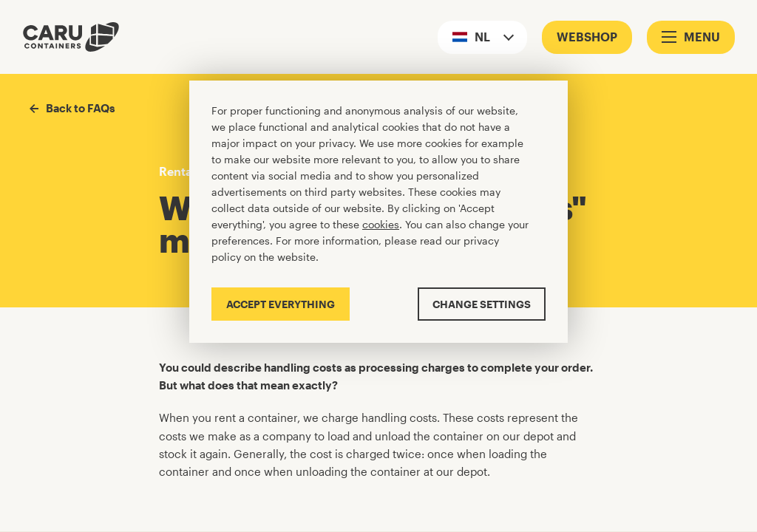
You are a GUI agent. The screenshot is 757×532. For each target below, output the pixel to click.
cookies (381, 224)
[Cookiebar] (378, 212)
